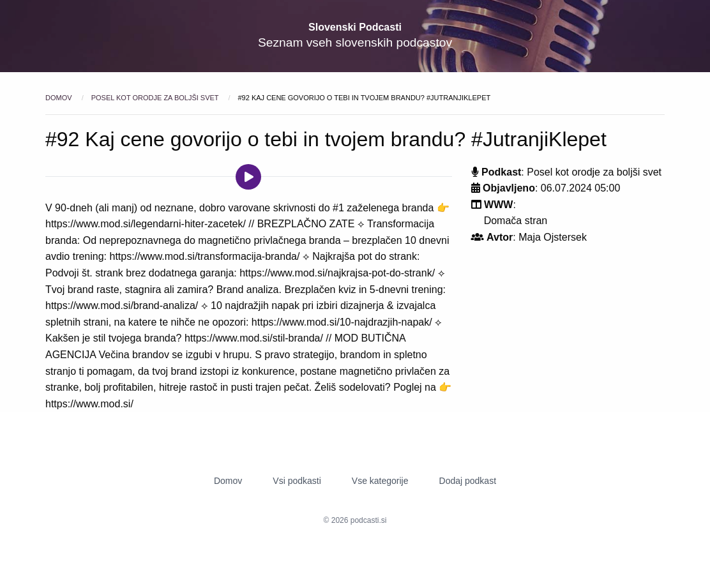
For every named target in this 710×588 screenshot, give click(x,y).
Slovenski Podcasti (355, 27)
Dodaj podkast (468, 481)
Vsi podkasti (297, 481)
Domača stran (516, 221)
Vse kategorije (380, 481)
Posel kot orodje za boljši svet (156, 98)
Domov (60, 98)
